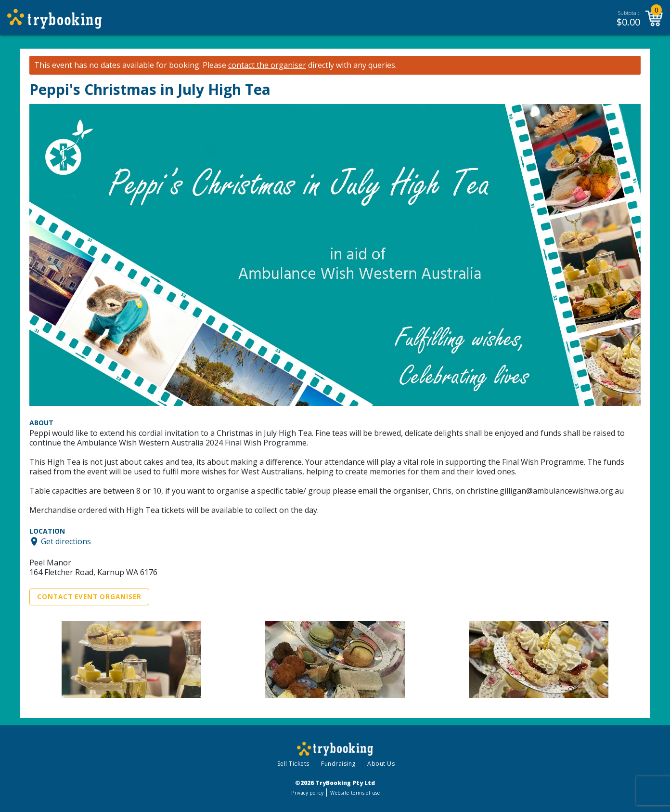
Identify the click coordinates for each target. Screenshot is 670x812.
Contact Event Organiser (89, 597)
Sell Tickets (293, 764)
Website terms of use (355, 793)
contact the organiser (267, 65)
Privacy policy (307, 793)
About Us (381, 764)
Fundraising (338, 764)
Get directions (66, 541)
